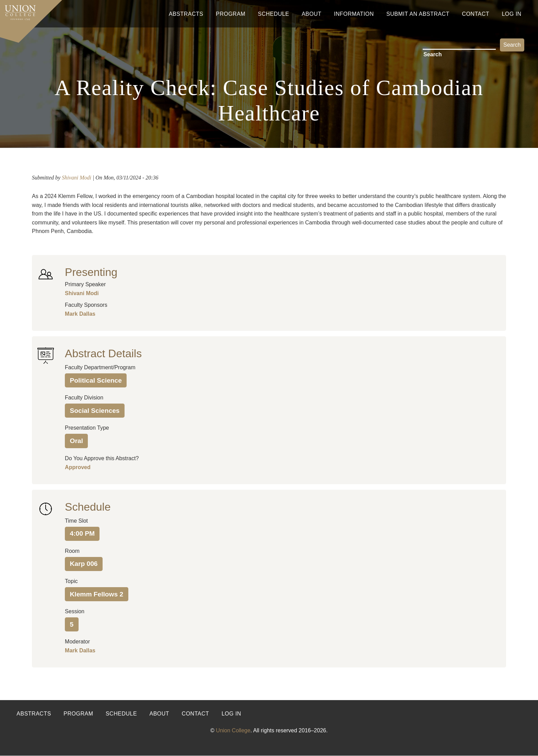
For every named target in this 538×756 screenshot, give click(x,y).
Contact (476, 14)
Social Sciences (95, 411)
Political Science (96, 380)
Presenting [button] (91, 272)
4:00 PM (82, 533)
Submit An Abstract (418, 14)
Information (354, 14)
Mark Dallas (80, 314)
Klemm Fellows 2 (96, 594)
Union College (233, 730)
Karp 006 (84, 564)
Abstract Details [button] (103, 353)
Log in (231, 714)
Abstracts (186, 14)
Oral (76, 441)
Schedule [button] (88, 507)
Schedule (274, 14)
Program (231, 14)
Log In (511, 14)
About (312, 14)
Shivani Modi (77, 178)
